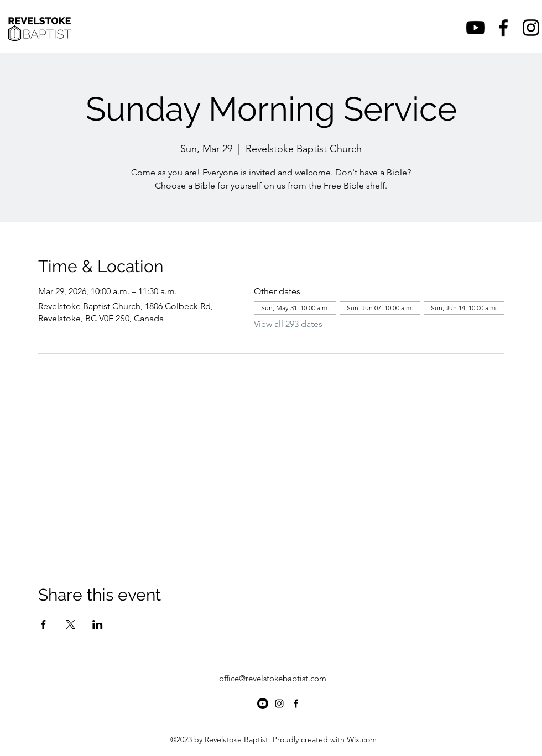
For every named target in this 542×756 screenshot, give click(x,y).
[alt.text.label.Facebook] (503, 28)
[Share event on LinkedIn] (98, 624)
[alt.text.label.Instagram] (531, 28)
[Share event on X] (71, 624)
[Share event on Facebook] (43, 624)
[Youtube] (476, 28)
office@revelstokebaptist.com (273, 678)
